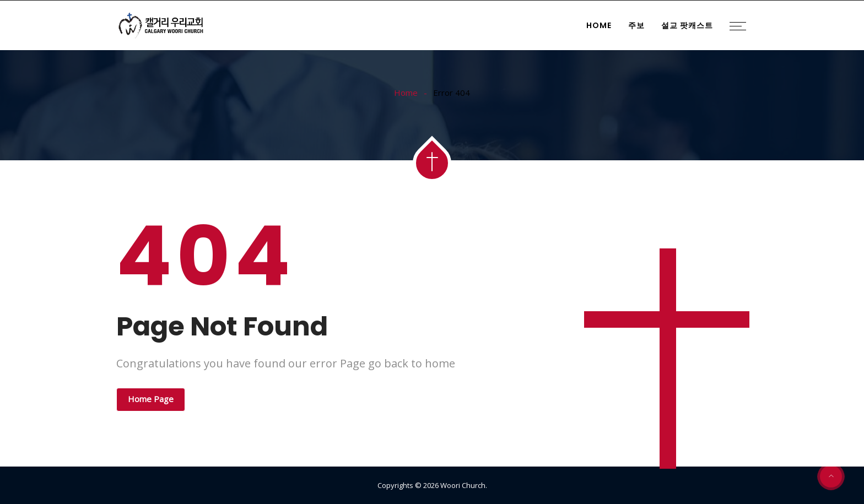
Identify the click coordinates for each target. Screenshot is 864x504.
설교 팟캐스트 (687, 25)
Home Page (151, 399)
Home (599, 25)
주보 (636, 25)
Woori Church (463, 485)
